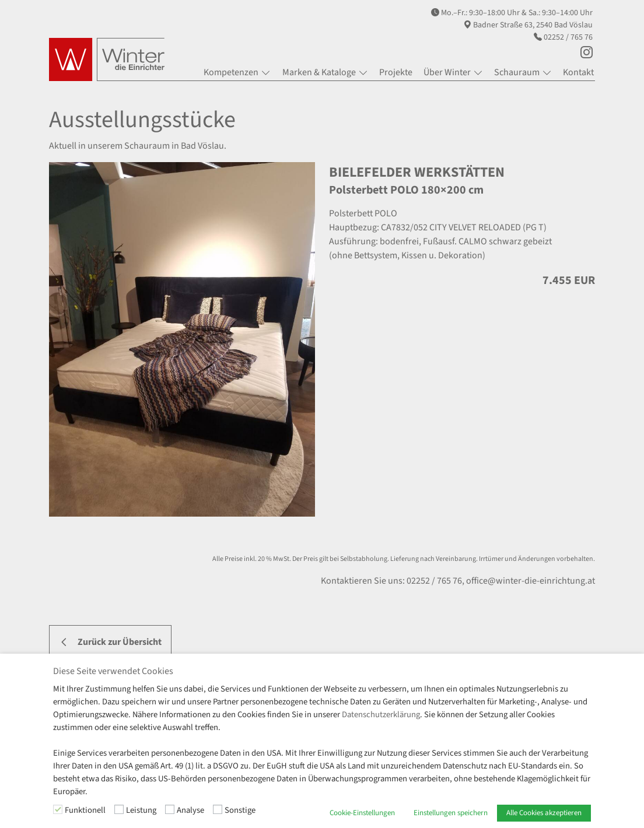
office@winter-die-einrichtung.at (531, 581)
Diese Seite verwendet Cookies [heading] (113, 671)
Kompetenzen (231, 72)
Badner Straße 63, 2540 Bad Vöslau (533, 25)
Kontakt (578, 72)
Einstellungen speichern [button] (451, 813)
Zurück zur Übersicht (120, 642)
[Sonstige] (218, 809)
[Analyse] (170, 809)
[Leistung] (119, 809)
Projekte (396, 72)
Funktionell (85, 810)
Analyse (190, 810)
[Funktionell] (58, 809)
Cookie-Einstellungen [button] (362, 813)
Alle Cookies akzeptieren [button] (544, 813)
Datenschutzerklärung (381, 715)
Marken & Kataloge (319, 72)
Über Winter (447, 72)
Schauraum (517, 72)
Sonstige (240, 810)
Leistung (141, 810)
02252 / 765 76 (568, 37)
